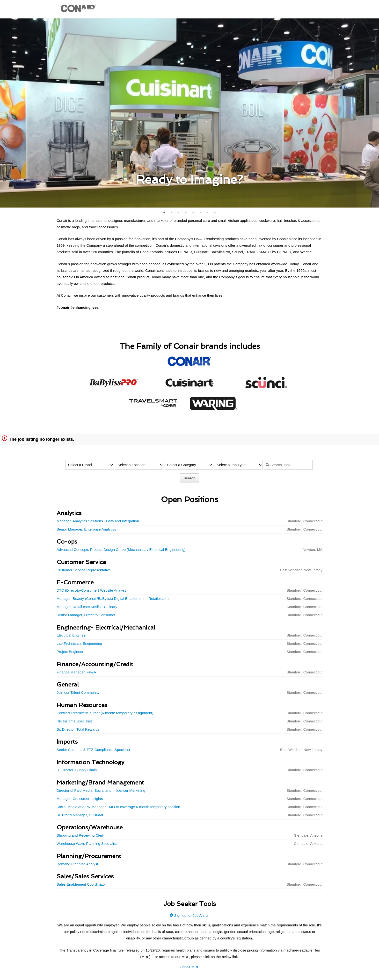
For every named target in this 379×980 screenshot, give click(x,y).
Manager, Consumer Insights (80, 799)
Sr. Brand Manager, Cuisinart (80, 815)
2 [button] (171, 212)
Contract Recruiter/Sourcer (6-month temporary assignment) (105, 713)
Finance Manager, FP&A (76, 672)
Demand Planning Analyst (77, 864)
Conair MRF (190, 967)
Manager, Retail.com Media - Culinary (87, 607)
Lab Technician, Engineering (79, 643)
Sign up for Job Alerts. (189, 915)
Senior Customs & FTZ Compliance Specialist (93, 750)
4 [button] (186, 212)
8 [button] (215, 212)
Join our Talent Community (78, 692)
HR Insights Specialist (74, 721)
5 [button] (193, 212)
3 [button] (179, 212)
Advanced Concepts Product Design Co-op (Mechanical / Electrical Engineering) (121, 549)
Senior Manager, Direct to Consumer (86, 615)
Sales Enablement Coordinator (81, 884)
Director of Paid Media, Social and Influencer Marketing (101, 790)
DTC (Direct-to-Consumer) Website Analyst (91, 590)
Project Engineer (70, 652)
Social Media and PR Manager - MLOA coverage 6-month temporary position (118, 807)
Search (189, 478)
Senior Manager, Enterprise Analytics (86, 529)
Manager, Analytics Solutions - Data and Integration (98, 521)
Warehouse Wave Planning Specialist (87, 843)
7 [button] (208, 212)
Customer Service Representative (84, 570)
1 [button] (164, 212)
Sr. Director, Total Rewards (78, 729)
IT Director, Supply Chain (77, 770)
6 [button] (200, 212)
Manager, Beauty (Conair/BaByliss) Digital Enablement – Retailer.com (113, 598)
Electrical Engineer (72, 635)
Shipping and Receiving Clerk (80, 835)
